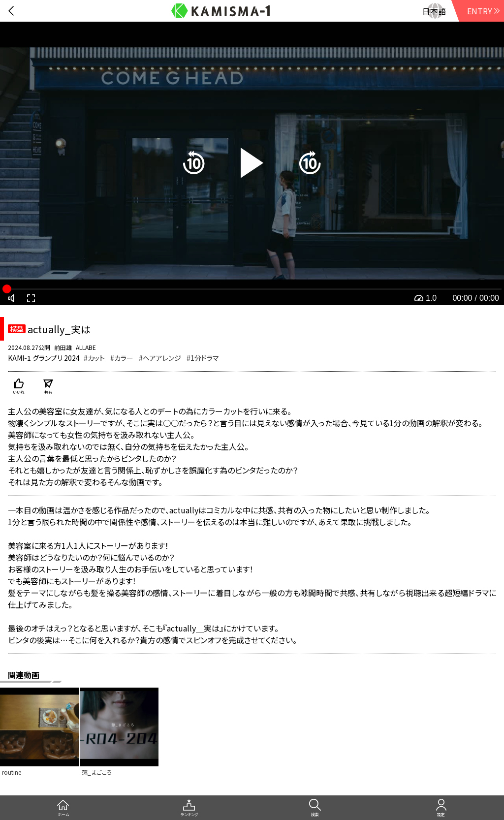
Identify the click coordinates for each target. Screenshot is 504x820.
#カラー (122, 358)
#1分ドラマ (203, 358)
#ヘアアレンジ (160, 358)
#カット (94, 358)
